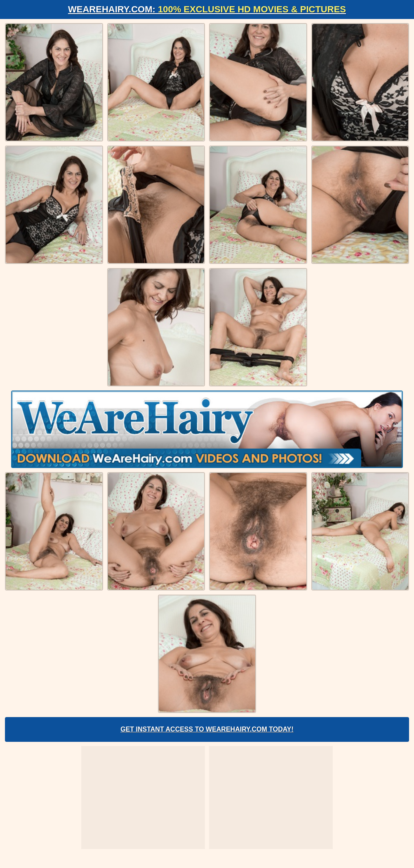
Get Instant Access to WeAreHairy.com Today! (207, 729)
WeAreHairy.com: (207, 9)
